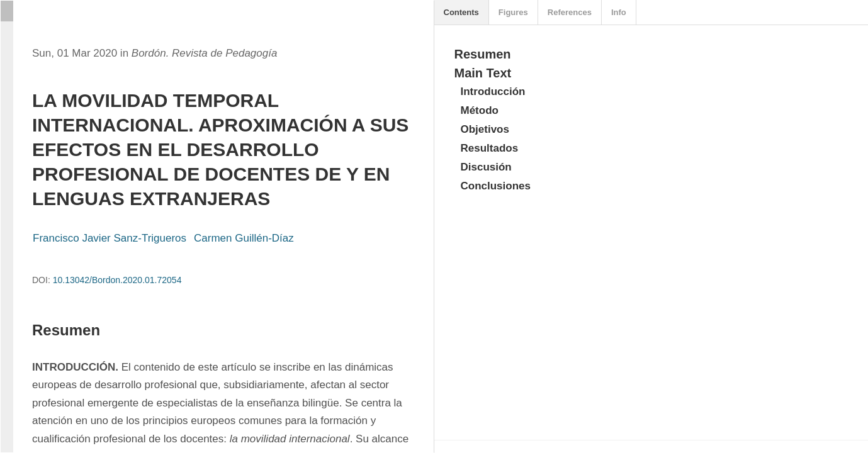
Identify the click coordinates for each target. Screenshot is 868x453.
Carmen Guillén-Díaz (244, 238)
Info (619, 12)
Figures (513, 12)
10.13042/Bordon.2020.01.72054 (117, 280)
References (570, 12)
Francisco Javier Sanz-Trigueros (110, 238)
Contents (461, 12)
